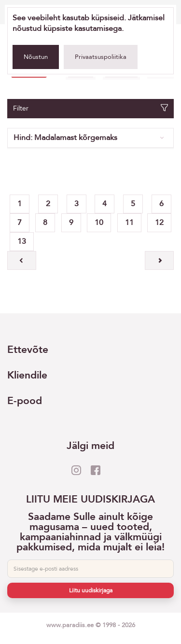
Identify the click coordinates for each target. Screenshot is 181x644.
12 (159, 223)
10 (99, 223)
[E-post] (90, 569)
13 (22, 241)
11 (129, 223)
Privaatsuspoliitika (101, 57)
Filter (90, 108)
